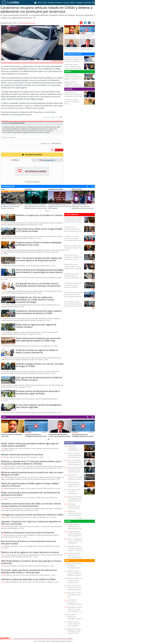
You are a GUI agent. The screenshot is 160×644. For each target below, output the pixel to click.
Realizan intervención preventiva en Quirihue (22, 455)
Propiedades (62, 641)
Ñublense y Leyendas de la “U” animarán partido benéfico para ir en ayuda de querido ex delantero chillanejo (31, 463)
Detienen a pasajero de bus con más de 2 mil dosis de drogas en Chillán (40, 365)
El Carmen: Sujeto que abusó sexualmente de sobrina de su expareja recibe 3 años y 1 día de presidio (29, 571)
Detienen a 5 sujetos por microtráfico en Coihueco (39, 215)
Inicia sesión (34, 133)
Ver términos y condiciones (32, 182)
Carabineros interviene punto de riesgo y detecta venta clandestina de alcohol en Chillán (39, 312)
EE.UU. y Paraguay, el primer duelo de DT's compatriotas (75, 541)
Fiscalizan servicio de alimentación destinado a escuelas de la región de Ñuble (38, 392)
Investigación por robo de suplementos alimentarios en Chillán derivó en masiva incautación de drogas (35, 300)
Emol (36, 641)
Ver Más (80, 518)
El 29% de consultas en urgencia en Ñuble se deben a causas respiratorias (37, 351)
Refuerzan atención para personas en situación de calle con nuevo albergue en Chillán (32, 474)
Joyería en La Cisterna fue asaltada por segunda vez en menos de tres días (73, 59)
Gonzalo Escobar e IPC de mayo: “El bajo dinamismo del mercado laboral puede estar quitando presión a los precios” (75, 583)
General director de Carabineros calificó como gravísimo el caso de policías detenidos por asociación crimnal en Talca (73, 260)
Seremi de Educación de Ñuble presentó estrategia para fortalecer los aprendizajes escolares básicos (40, 271)
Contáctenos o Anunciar (37, 639)
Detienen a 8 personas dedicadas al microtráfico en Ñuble (28, 579)
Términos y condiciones (51, 639)
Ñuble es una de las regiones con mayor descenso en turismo (30, 552)
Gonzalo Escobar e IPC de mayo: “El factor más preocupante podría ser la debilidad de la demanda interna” (76, 473)
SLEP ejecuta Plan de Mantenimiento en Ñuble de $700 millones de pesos (39, 379)
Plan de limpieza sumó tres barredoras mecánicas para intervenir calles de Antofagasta (74, 295)
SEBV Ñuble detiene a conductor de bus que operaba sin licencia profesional (31, 562)
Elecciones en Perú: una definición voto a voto (75, 595)
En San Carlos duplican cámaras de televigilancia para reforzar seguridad (39, 406)
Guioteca (49, 641)
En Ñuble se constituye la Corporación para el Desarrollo (28, 533)
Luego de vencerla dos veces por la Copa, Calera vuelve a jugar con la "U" (75, 556)
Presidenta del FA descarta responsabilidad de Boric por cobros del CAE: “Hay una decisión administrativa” (73, 222)
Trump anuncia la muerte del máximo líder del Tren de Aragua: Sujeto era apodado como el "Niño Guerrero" (75, 458)
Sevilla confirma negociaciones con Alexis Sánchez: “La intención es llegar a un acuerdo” (75, 528)
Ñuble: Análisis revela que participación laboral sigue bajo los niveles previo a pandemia (30, 445)
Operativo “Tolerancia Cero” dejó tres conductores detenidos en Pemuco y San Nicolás (31, 523)
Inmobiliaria (55, 641)
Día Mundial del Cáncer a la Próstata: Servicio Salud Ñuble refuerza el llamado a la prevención (38, 285)
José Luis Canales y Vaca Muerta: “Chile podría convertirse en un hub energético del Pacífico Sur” (75, 465)
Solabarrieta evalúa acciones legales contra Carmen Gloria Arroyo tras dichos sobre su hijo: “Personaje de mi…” (73, 68)
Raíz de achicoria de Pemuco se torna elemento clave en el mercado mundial (28, 542)
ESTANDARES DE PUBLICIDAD (66, 639)
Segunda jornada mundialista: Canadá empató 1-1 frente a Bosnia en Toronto (74, 85)
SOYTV (4, 417)
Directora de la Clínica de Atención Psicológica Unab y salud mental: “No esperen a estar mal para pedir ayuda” (75, 569)
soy (40, 225)
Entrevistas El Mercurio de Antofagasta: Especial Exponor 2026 (75, 603)
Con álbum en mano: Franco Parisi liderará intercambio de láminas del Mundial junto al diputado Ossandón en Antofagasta (74, 240)
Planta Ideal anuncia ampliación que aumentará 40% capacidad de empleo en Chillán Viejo (38, 339)
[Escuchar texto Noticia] (61, 117)
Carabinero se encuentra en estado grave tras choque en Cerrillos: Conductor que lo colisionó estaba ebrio (73, 287)
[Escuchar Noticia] (34, 18)
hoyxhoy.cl (69, 641)
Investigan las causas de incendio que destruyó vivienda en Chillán (32, 515)
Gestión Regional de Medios (22, 639)
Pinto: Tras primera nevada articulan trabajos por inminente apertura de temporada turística (39, 259)
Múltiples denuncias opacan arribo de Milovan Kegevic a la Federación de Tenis (73, 78)
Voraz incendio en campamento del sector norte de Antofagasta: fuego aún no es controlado (75, 486)
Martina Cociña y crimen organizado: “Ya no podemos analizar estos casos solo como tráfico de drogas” (74, 627)
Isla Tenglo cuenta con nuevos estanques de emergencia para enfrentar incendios (75, 494)
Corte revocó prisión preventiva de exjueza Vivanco (72, 102)
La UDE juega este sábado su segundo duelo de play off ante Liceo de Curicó (75, 535)
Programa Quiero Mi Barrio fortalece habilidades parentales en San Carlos (39, 244)
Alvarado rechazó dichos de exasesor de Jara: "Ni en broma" (74, 248)
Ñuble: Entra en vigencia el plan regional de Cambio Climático (36, 326)
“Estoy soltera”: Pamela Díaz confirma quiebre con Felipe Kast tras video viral (73, 304)
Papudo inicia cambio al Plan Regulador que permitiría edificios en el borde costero (73, 277)
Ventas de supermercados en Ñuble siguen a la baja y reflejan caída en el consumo (30, 485)
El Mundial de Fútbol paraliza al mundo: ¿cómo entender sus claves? (75, 610)
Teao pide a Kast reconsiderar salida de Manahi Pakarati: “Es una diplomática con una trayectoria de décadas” (73, 231)
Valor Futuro (42, 641)
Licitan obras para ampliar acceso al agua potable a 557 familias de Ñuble (39, 230)
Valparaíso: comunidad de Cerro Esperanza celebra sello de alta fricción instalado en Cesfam (75, 515)
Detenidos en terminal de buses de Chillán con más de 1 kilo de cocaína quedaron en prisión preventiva (31, 505)
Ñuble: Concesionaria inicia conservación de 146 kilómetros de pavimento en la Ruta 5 (30, 494)
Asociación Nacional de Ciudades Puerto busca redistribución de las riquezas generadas (75, 501)
